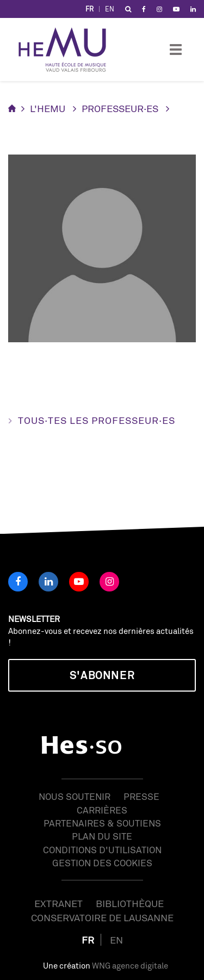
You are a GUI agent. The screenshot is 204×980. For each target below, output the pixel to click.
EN (110, 9)
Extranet (58, 903)
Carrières (102, 810)
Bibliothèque (130, 903)
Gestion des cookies (102, 863)
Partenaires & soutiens (102, 823)
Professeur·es (120, 108)
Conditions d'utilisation (102, 850)
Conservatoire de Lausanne (102, 917)
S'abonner (102, 675)
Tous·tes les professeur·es (97, 420)
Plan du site (102, 836)
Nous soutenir (75, 796)
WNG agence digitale (130, 966)
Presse (141, 796)
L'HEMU (48, 108)
